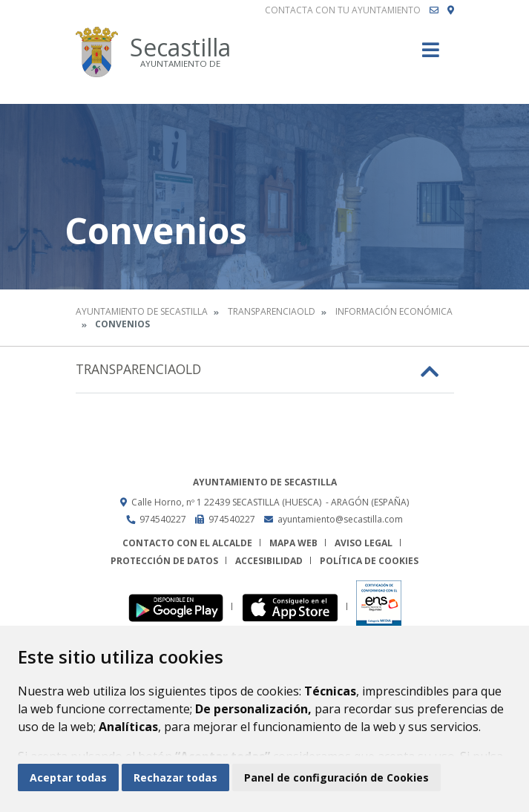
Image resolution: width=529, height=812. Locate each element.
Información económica (394, 311)
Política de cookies (369, 561)
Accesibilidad (269, 561)
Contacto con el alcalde (187, 543)
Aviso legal (364, 543)
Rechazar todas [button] (175, 777)
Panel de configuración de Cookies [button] (336, 777)
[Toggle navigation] (431, 55)
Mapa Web (293, 543)
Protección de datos (164, 561)
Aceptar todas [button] (68, 777)
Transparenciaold (272, 311)
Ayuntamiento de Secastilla (142, 311)
